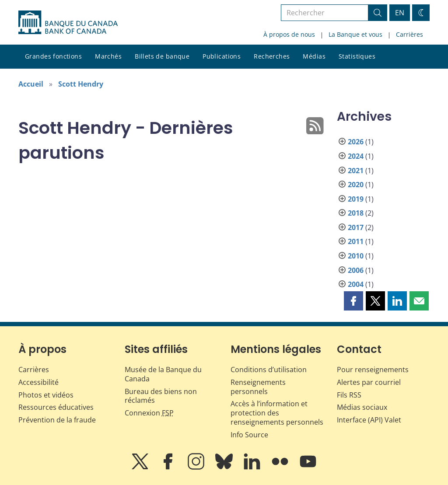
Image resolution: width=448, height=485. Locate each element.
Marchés (108, 56)
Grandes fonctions (53, 56)
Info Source (249, 435)
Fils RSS (349, 395)
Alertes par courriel (369, 382)
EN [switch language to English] (400, 13)
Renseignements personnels (258, 387)
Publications (222, 56)
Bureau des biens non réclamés (161, 396)
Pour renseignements (373, 370)
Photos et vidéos (46, 395)
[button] (353, 301)
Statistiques (357, 56)
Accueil (31, 84)
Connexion (149, 413)
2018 (356, 213)
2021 (356, 171)
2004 (356, 284)
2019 (356, 199)
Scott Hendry (81, 84)
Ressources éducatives (56, 407)
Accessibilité (38, 382)
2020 (356, 185)
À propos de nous (289, 34)
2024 (356, 156)
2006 (356, 270)
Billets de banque (162, 56)
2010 (356, 256)
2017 (356, 227)
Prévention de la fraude (57, 420)
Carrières (409, 34)
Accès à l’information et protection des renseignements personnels (277, 413)
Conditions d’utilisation (269, 370)
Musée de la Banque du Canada (163, 374)
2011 (356, 241)
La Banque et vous (355, 34)
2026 (356, 142)
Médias (314, 56)
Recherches (272, 56)
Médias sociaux (362, 407)
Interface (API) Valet (369, 420)
